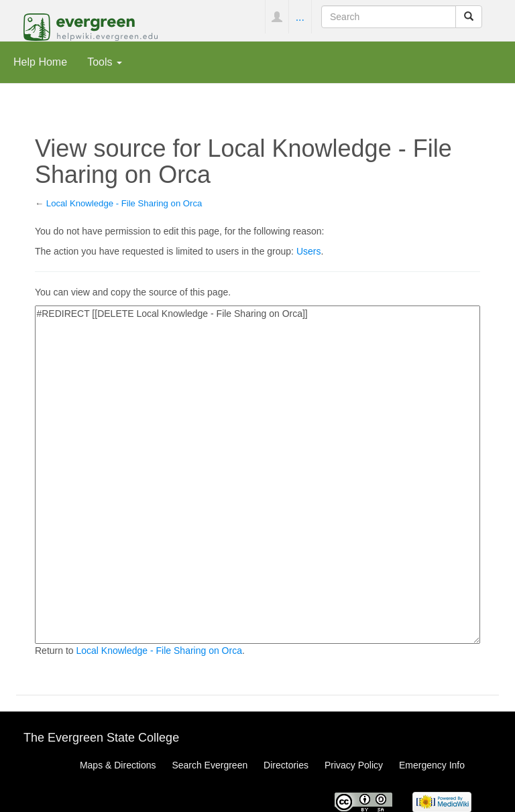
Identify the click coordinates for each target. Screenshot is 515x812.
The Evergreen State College (101, 738)
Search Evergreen (210, 765)
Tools (105, 62)
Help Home (40, 62)
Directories (286, 765)
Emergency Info (432, 765)
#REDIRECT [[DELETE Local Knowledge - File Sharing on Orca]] (257, 475)
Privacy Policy (354, 765)
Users (309, 251)
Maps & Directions (118, 765)
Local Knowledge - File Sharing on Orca (124, 203)
